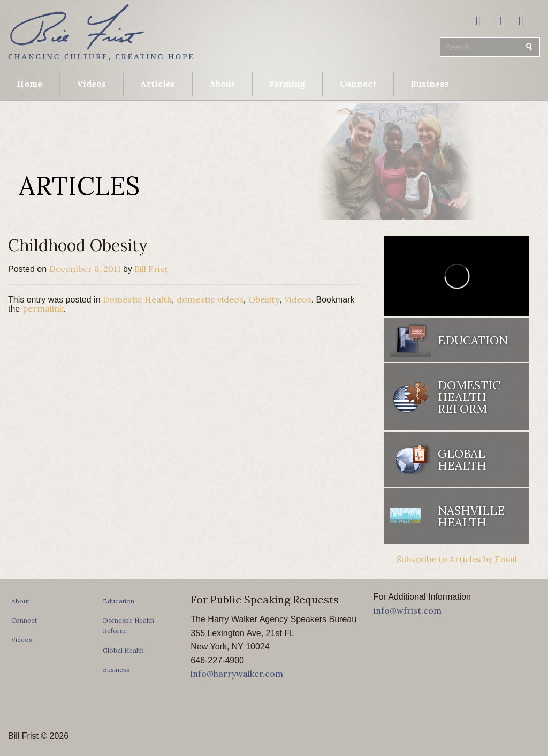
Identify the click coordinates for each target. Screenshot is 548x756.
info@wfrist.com (408, 610)
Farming (287, 84)
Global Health (462, 459)
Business (429, 84)
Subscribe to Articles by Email (457, 559)
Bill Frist (151, 269)
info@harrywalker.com (237, 674)
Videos (91, 84)
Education (473, 340)
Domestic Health (137, 299)
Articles (158, 84)
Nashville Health (471, 516)
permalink (43, 308)
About (222, 84)
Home (29, 84)
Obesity (264, 299)
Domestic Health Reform (469, 397)
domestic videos (210, 299)
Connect (358, 84)
